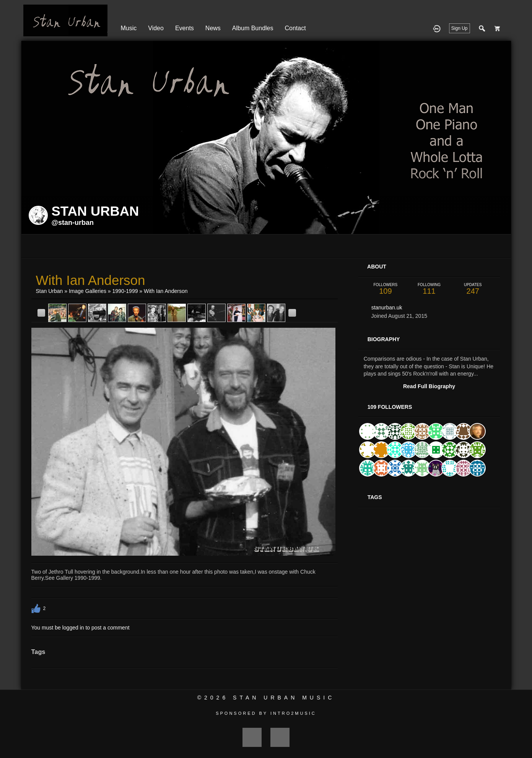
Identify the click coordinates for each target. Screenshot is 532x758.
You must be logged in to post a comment (81, 628)
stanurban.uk (387, 307)
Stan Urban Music (284, 698)
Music (129, 28)
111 (429, 289)
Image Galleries (88, 291)
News (213, 28)
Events (185, 28)
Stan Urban (50, 291)
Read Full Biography (429, 386)
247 (473, 289)
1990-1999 (125, 291)
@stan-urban (73, 223)
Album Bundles (253, 28)
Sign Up (460, 28)
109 (386, 289)
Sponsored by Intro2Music (266, 713)
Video (156, 28)
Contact (295, 28)
